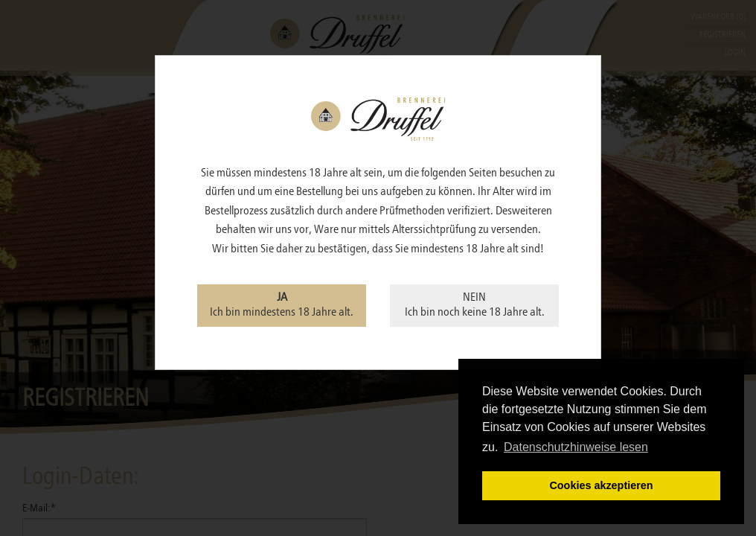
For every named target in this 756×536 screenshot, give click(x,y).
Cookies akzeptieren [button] (601, 485)
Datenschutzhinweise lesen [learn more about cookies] (576, 447)
